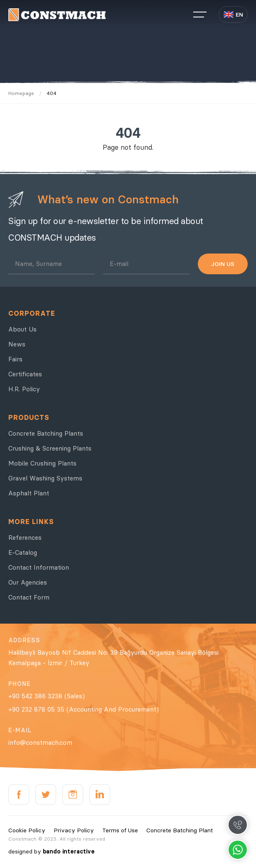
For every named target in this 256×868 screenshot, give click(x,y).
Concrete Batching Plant (180, 830)
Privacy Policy (74, 830)
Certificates (25, 374)
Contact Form (29, 597)
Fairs (15, 359)
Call (238, 825)
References (25, 538)
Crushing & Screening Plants (50, 448)
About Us (22, 329)
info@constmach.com (40, 742)
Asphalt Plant (29, 493)
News (17, 344)
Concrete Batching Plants (46, 433)
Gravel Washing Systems (45, 478)
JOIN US (223, 264)
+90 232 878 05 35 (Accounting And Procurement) (84, 709)
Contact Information (39, 567)
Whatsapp (238, 850)
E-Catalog (23, 552)
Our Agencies (28, 582)
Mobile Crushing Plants (42, 463)
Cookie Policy (27, 830)
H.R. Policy (24, 389)
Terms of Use (120, 830)
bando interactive (69, 851)
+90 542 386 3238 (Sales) (47, 696)
